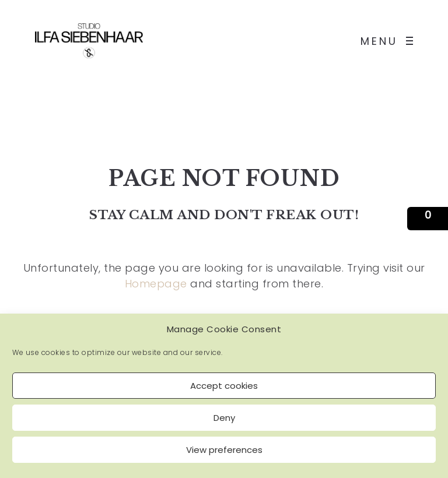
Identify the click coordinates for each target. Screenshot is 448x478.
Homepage (156, 284)
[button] (428, 219)
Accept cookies (224, 386)
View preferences (224, 450)
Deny (224, 418)
